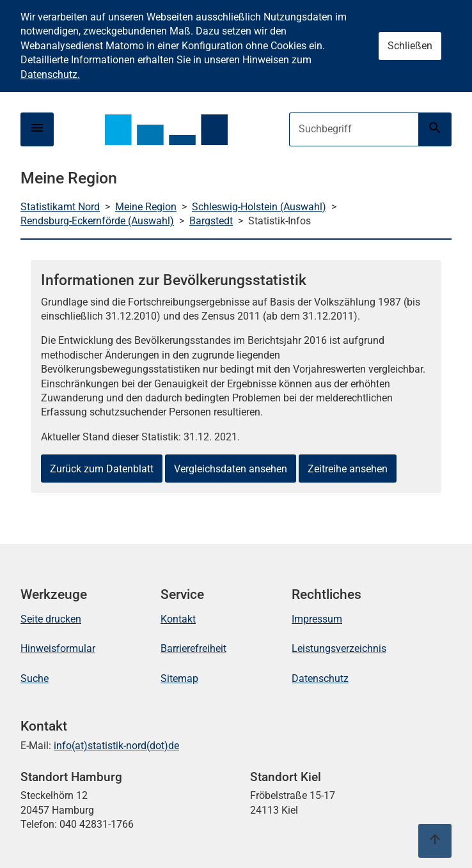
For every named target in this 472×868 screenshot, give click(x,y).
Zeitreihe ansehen (348, 469)
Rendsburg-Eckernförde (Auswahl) (97, 221)
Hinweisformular (58, 648)
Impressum (317, 619)
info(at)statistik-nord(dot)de (116, 746)
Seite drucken (51, 619)
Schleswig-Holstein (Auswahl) (259, 207)
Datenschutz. (50, 74)
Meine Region (146, 207)
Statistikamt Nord (60, 207)
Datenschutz (320, 678)
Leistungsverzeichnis (339, 648)
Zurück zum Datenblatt (102, 469)
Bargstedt (211, 221)
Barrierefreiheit (193, 648)
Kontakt (178, 619)
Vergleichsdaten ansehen (231, 469)
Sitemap (179, 678)
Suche (35, 678)
